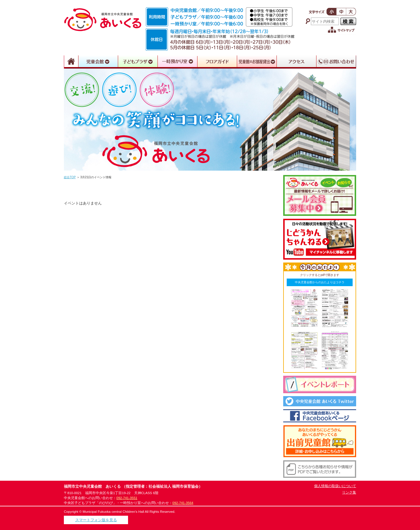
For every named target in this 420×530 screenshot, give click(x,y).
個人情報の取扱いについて (335, 486)
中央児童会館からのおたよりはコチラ (320, 282)
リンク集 (349, 492)
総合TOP (70, 177)
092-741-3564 (183, 503)
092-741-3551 (127, 498)
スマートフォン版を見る (96, 520)
